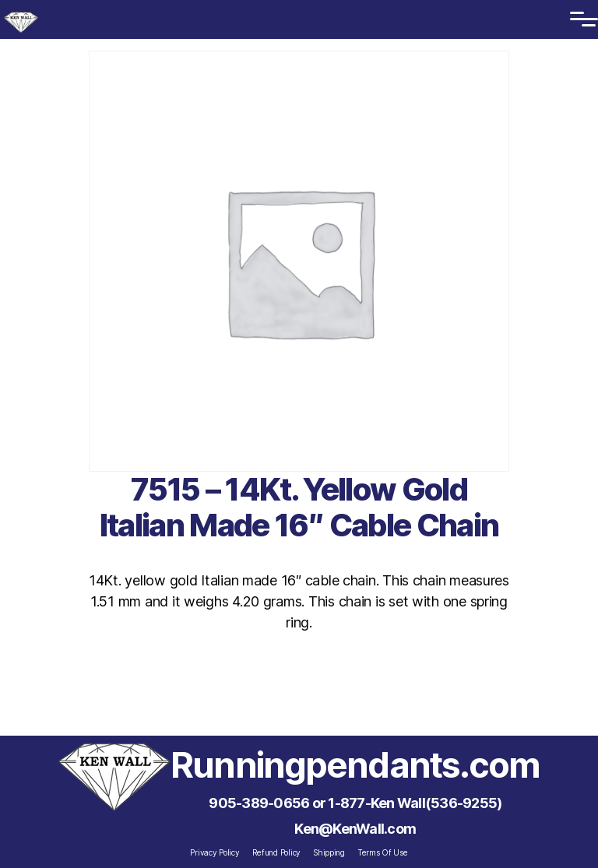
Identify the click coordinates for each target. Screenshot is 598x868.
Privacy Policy (215, 852)
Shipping (329, 852)
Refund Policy (277, 852)
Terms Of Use (383, 852)
